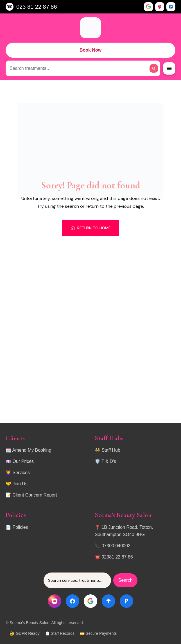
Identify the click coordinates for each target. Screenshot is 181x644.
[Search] (154, 68)
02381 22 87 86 (117, 557)
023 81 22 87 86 (37, 7)
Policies (20, 527)
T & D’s (109, 461)
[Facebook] (73, 601)
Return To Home (91, 228)
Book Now (90, 50)
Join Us (20, 484)
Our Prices (23, 461)
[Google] (90, 601)
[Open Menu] (169, 68)
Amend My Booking (32, 450)
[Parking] (126, 601)
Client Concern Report (35, 495)
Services (21, 473)
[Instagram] (55, 601)
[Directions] (108, 601)
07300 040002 (116, 546)
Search (125, 580)
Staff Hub (111, 450)
